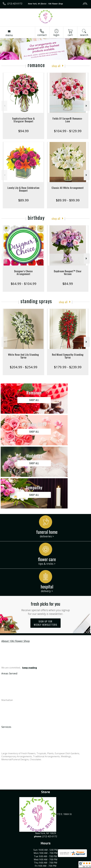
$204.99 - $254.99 (24, 367)
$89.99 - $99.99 (68, 200)
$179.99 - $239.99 (68, 367)
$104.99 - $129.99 (68, 131)
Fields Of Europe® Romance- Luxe (68, 120)
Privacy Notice (26, 866)
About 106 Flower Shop (16, 578)
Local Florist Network (46, 866)
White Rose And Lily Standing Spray (23, 356)
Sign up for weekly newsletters (45, 560)
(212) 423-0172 (15, 4)
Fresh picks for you (45, 545)
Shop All (56, 66)
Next (87, 106)
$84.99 (68, 284)
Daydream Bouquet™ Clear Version (68, 273)
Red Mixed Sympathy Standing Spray (68, 356)
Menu (9, 35)
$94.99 (23, 131)
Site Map (62, 866)
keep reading (30, 604)
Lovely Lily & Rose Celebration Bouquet (23, 189)
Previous (4, 106)
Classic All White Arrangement (68, 188)
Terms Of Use (10, 866)
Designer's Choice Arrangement (23, 273)
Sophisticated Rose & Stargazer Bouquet (23, 120)
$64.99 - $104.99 (24, 284)
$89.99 (23, 200)
